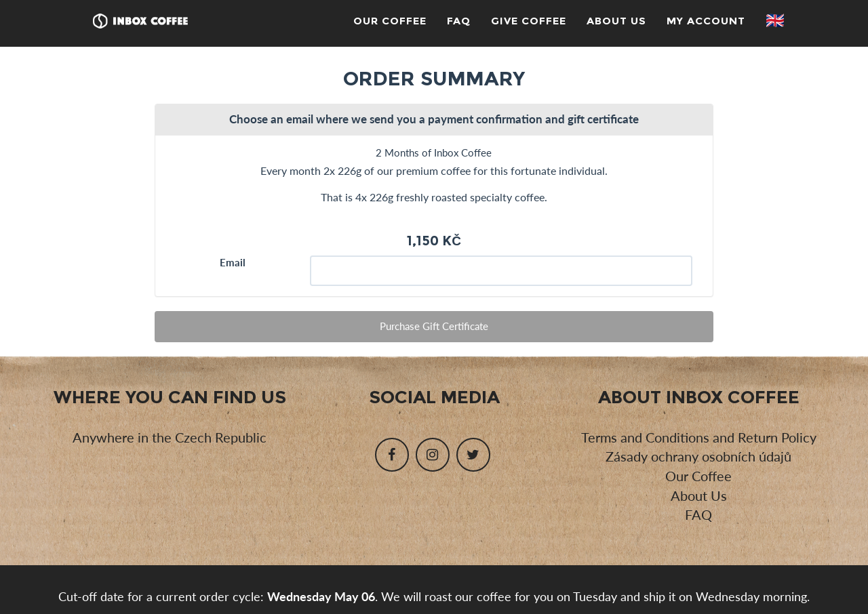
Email (233, 262)
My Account (706, 21)
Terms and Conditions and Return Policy (699, 437)
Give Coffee (529, 21)
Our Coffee (390, 21)
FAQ (459, 21)
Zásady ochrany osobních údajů (698, 456)
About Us (616, 21)
